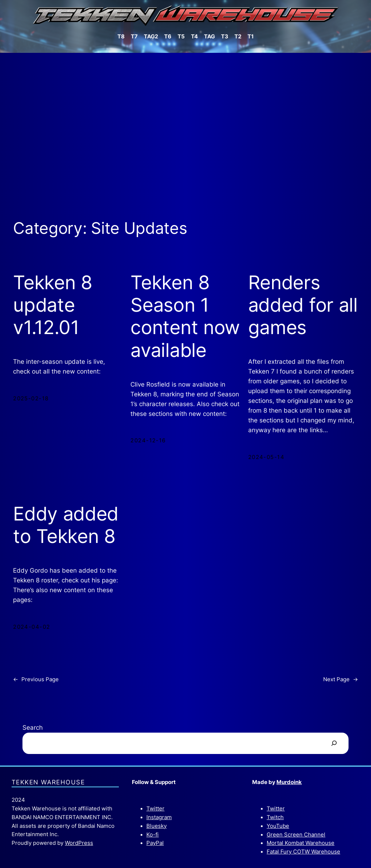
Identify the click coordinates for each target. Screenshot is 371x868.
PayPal (155, 843)
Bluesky (157, 826)
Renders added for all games (303, 305)
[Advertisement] (185, 130)
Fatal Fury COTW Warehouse (303, 852)
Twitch (275, 817)
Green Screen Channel (296, 835)
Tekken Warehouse (48, 782)
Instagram (159, 817)
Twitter (155, 809)
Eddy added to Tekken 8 (66, 525)
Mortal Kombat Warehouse (301, 843)
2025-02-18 (31, 399)
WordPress (79, 843)
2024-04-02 (32, 627)
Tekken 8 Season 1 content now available (185, 317)
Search (33, 728)
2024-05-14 (266, 457)
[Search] (334, 743)
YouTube (278, 826)
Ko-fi (153, 835)
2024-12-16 (148, 441)
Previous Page (36, 680)
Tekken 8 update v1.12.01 (53, 305)
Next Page (341, 680)
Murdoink (289, 782)
